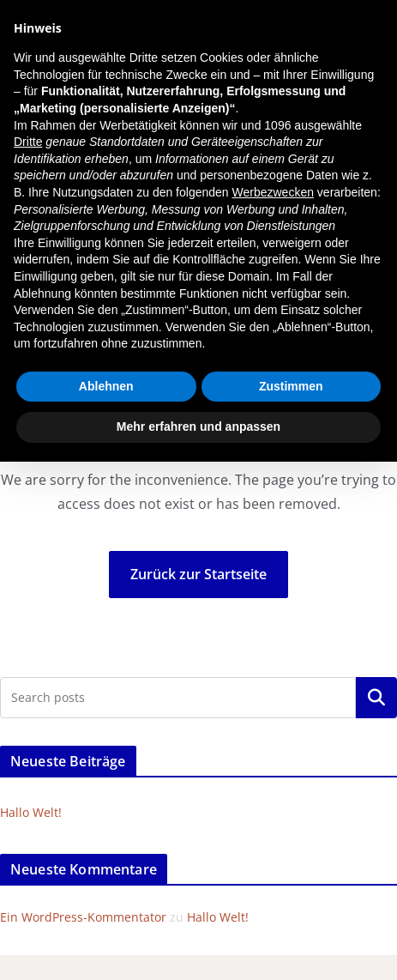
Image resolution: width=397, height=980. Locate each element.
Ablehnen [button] (106, 386)
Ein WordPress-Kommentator (83, 917)
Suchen (376, 698)
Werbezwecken (273, 192)
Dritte (28, 142)
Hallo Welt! (31, 812)
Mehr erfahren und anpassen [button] (198, 426)
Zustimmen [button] (291, 386)
